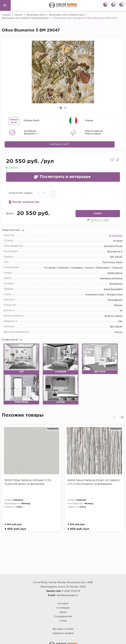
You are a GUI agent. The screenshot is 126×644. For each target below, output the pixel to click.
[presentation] (114, 417)
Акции (63, 612)
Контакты (63, 604)
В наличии (116, 236)
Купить (98, 214)
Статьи (63, 621)
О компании (63, 608)
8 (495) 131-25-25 (71, 591)
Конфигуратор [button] (12, 340)
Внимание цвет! (60, 144)
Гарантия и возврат (63, 633)
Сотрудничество (63, 617)
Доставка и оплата (63, 629)
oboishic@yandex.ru (67, 595)
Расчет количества (26, 202)
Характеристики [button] (13, 230)
